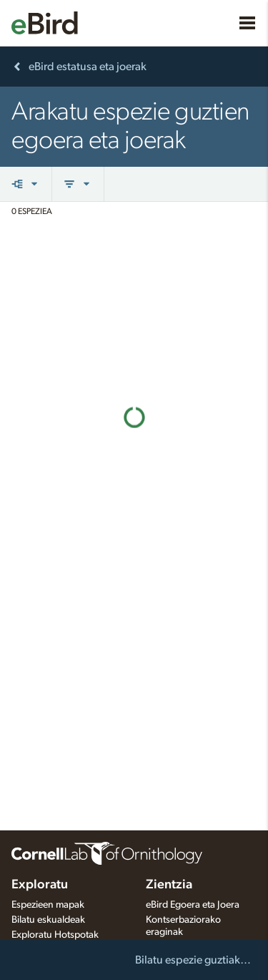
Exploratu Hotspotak (55, 935)
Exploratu (40, 885)
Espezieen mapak (48, 905)
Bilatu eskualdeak (48, 920)
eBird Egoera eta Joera (193, 905)
